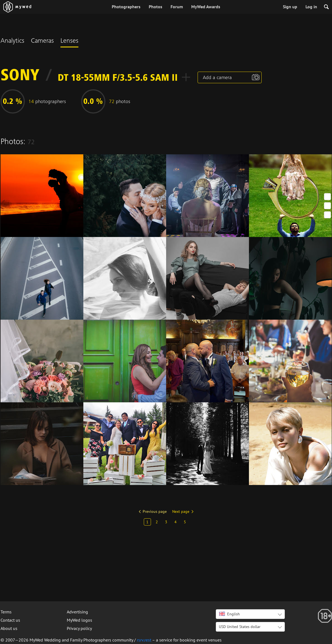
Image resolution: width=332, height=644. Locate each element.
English (229, 614)
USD (240, 627)
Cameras (42, 41)
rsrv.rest (144, 640)
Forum (177, 7)
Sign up (290, 7)
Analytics (12, 41)
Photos (156, 7)
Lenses (69, 41)
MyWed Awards (206, 7)
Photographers (126, 7)
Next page (181, 511)
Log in (311, 7)
